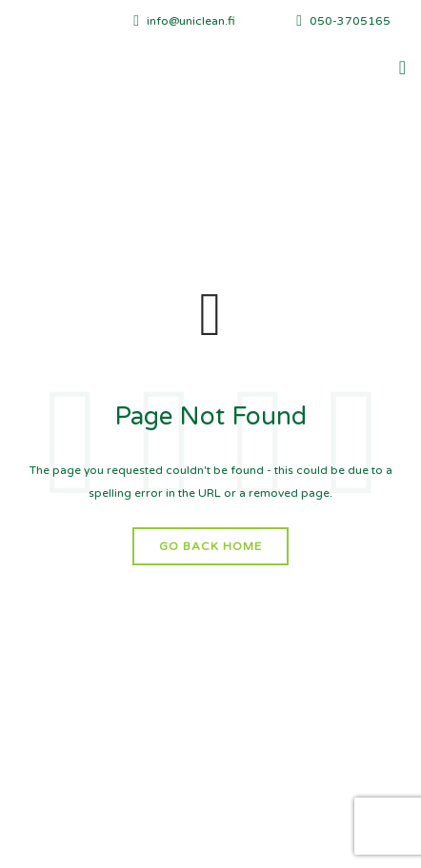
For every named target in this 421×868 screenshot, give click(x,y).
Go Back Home (210, 546)
